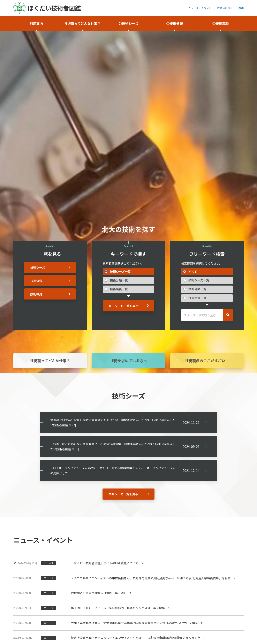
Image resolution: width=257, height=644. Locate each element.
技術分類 (36, 281)
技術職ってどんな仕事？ (50, 361)
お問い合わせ (225, 8)
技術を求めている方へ (129, 361)
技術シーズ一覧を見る (123, 495)
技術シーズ (38, 267)
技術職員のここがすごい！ (207, 361)
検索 (241, 8)
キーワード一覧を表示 (123, 306)
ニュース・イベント (200, 8)
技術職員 (36, 294)
